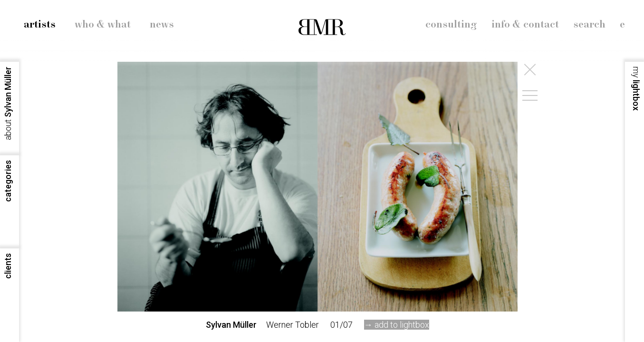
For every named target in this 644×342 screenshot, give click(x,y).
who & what (103, 25)
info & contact (525, 25)
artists (40, 25)
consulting (451, 25)
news (162, 25)
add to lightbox (402, 325)
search (589, 25)
